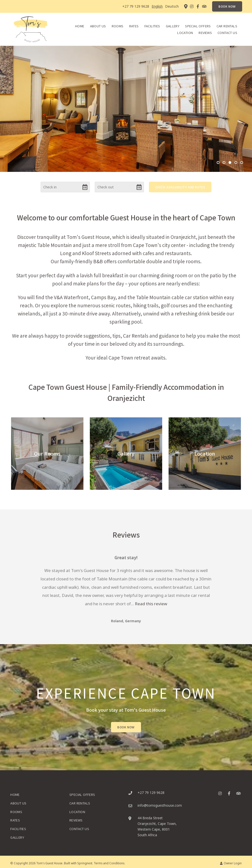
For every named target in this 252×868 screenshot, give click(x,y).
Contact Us (227, 33)
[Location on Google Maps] (186, 6)
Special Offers (198, 26)
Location (185, 33)
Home (80, 26)
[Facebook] (198, 6)
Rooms (118, 26)
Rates (134, 26)
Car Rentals (227, 26)
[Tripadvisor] (204, 6)
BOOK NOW (227, 6)
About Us (98, 26)
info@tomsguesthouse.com (160, 805)
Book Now (126, 727)
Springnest (85, 863)
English (157, 6)
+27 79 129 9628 (136, 6)
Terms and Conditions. (109, 863)
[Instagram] (192, 6)
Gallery (173, 26)
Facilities (152, 26)
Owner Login (231, 863)
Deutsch (172, 6)
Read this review (151, 604)
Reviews (205, 33)
